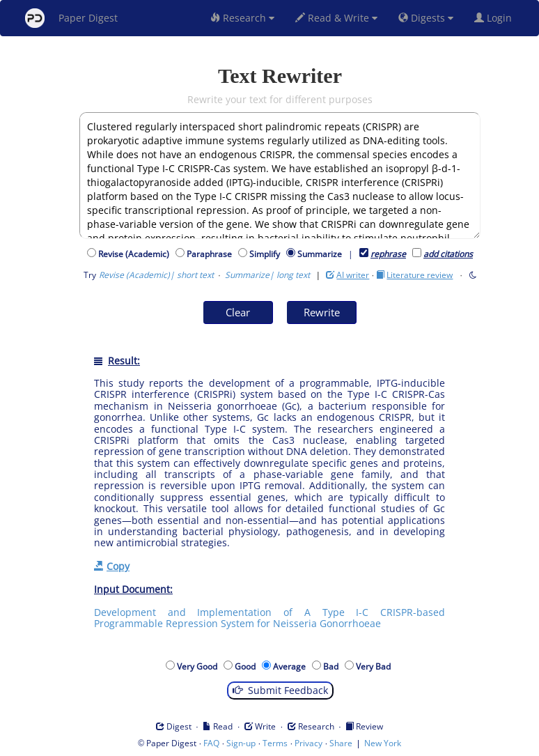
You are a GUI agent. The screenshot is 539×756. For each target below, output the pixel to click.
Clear (238, 312)
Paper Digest (71, 18)
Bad (333, 666)
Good (247, 666)
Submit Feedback (280, 690)
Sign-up (241, 743)
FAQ (211, 743)
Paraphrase (211, 254)
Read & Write (336, 18)
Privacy (308, 743)
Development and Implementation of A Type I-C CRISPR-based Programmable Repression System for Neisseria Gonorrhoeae (269, 618)
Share (341, 743)
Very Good (199, 666)
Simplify (267, 254)
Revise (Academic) (136, 254)
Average (291, 666)
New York (383, 743)
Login (496, 18)
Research (242, 18)
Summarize (320, 254)
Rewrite (322, 312)
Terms (275, 743)
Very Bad (375, 666)
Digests (426, 18)
